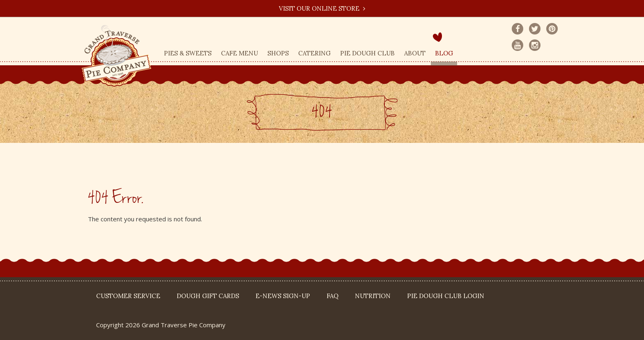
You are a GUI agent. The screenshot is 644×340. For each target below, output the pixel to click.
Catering (314, 53)
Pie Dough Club (367, 53)
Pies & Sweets (188, 53)
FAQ (332, 296)
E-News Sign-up (283, 296)
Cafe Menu (239, 53)
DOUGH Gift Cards (208, 296)
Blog (444, 53)
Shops (278, 53)
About (415, 53)
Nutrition (373, 296)
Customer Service (128, 296)
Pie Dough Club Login (446, 296)
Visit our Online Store (322, 8)
